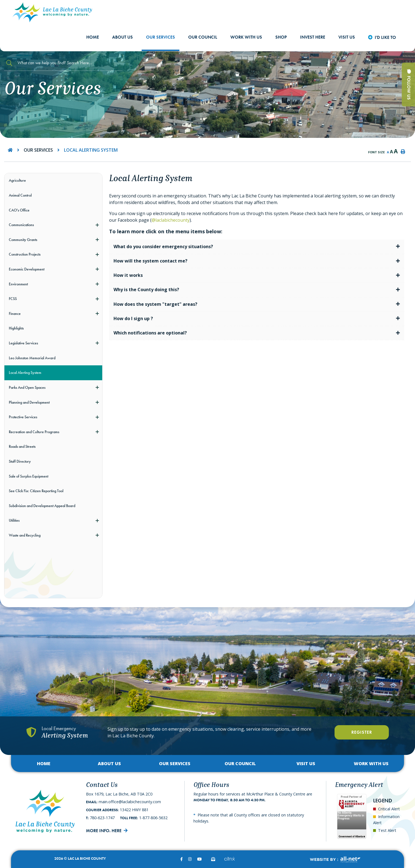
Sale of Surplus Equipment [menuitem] (29, 476)
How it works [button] (128, 275)
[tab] (257, 247)
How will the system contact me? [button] (150, 261)
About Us (109, 763)
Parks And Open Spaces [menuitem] (27, 387)
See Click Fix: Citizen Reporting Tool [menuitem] (36, 491)
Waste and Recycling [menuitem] (25, 535)
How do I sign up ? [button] (133, 318)
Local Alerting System (91, 150)
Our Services (38, 150)
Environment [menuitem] (18, 284)
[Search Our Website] (63, 63)
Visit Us (306, 763)
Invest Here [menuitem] (313, 37)
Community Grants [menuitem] (23, 240)
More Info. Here (104, 831)
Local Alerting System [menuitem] (25, 373)
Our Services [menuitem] (161, 37)
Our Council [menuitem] (203, 37)
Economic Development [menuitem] (27, 269)
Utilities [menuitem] (14, 520)
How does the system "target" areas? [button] (155, 304)
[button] (97, 225)
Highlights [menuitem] (16, 328)
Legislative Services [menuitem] (23, 343)
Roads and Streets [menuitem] (22, 446)
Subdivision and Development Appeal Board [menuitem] (42, 506)
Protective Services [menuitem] (23, 417)
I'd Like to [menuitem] (385, 37)
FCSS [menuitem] (13, 299)
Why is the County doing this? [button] (146, 290)
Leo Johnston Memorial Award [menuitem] (32, 358)
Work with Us (371, 763)
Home (44, 763)
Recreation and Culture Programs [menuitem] (34, 432)
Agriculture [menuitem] (17, 180)
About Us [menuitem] (122, 37)
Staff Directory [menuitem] (20, 461)
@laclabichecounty (171, 220)
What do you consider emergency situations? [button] (163, 247)
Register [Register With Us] (362, 732)
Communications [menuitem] (21, 225)
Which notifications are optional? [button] (150, 333)
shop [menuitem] (281, 37)
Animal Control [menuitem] (20, 195)
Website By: (335, 860)
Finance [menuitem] (15, 314)
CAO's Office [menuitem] (19, 210)
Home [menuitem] (93, 37)
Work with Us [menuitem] (246, 37)
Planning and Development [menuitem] (29, 402)
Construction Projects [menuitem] (25, 254)
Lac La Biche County (52, 12)
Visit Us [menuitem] (347, 37)
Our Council (240, 763)
